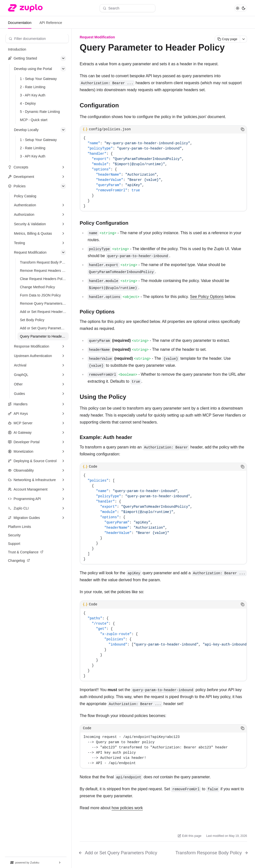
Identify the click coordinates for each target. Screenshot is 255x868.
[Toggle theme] (241, 8)
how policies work (127, 808)
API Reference (51, 23)
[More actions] (244, 39)
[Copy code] (243, 129)
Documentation (20, 23)
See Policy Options (207, 297)
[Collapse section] (63, 58)
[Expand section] (63, 167)
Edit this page (190, 836)
